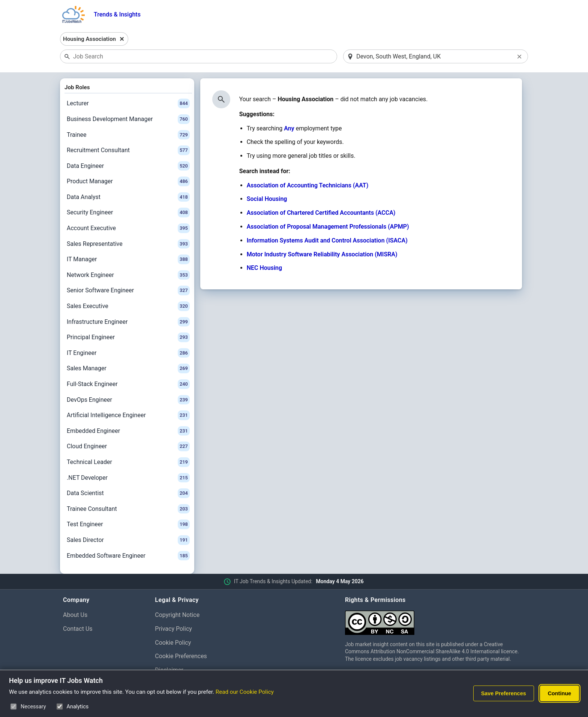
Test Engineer (128, 524)
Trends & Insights (117, 14)
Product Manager (128, 181)
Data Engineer (128, 166)
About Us (75, 615)
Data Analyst (128, 197)
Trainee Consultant (128, 509)
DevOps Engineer (128, 400)
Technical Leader (128, 462)
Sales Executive (128, 306)
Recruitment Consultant (128, 150)
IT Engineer (128, 353)
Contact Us (78, 629)
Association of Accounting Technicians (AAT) (308, 185)
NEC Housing (265, 268)
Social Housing (267, 199)
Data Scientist (128, 493)
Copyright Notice (177, 615)
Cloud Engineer (128, 446)
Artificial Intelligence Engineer (128, 415)
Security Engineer (128, 213)
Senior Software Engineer (128, 290)
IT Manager (128, 259)
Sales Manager (128, 368)
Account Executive (128, 228)
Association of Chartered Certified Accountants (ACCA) (321, 213)
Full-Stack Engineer (128, 384)
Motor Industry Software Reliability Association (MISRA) (322, 254)
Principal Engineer (128, 337)
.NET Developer (128, 478)
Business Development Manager (128, 119)
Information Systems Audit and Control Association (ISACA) (327, 240)
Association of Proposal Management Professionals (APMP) (328, 227)
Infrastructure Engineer (128, 322)
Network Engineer (128, 275)
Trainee (128, 135)
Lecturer (128, 103)
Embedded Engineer (128, 431)
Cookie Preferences (181, 656)
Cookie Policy (173, 643)
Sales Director (128, 540)
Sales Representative (128, 244)
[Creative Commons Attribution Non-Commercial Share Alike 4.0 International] (435, 620)
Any (289, 128)
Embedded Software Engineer (128, 556)
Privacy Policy (173, 629)
